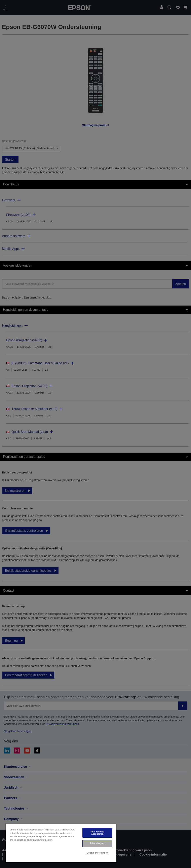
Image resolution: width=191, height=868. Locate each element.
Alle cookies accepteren (98, 833)
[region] (61, 843)
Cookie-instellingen (97, 853)
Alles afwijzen (97, 843)
